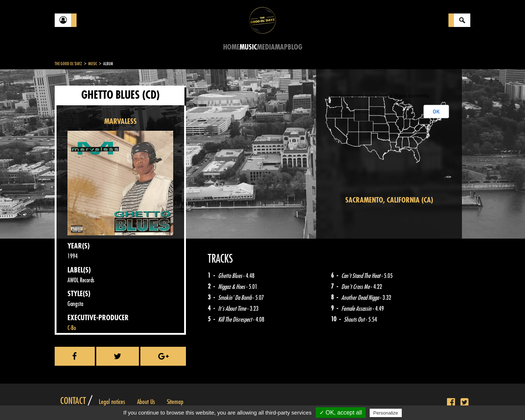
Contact (73, 401)
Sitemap (175, 402)
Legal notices (112, 402)
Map (281, 47)
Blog (295, 47)
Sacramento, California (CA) (389, 200)
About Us (146, 402)
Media (266, 47)
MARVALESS (120, 121)
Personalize (386, 413)
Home (231, 47)
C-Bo (72, 328)
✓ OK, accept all (341, 413)
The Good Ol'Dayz (68, 64)
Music (248, 47)
